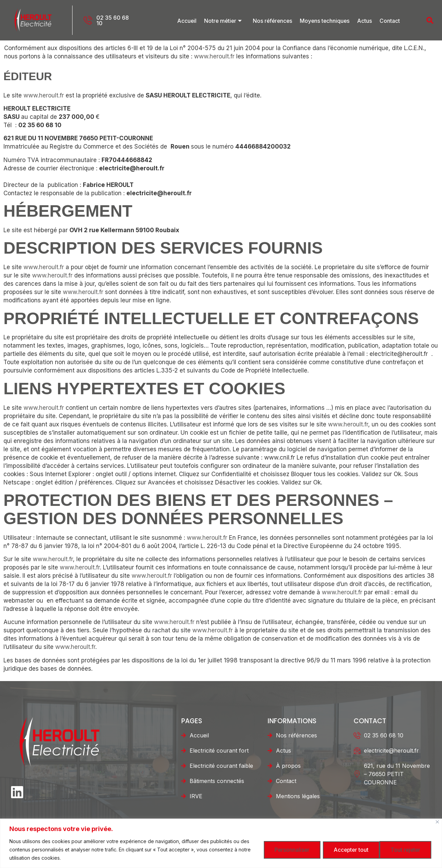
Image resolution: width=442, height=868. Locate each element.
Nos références (273, 20)
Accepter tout (403, 850)
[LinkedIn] (16, 790)
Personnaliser (280, 850)
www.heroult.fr (214, 56)
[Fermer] (437, 822)
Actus (366, 20)
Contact (390, 20)
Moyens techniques (326, 20)
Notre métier (224, 20)
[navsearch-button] (416, 20)
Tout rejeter (341, 850)
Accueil (187, 20)
